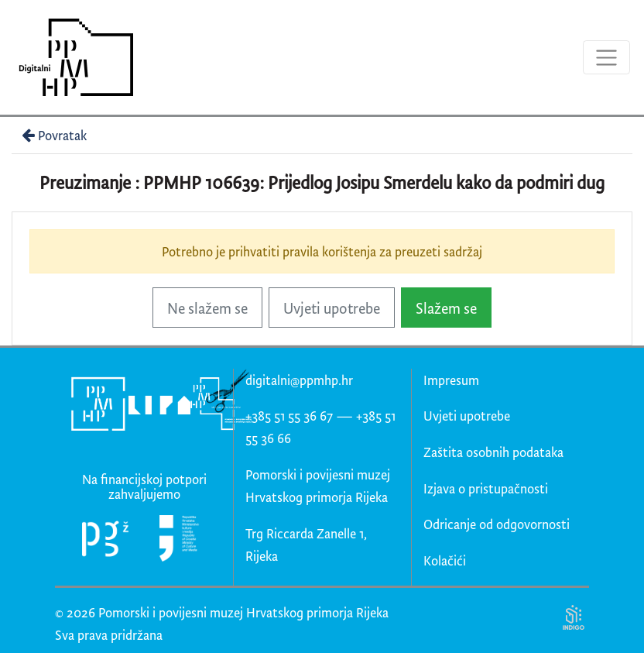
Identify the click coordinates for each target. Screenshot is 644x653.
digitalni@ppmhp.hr (299, 380)
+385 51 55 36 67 (289, 416)
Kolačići (445, 560)
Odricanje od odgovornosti (497, 524)
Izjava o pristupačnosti (486, 488)
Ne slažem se (207, 308)
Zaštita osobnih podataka (493, 452)
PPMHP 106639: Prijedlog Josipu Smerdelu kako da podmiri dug (374, 182)
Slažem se (446, 308)
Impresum (451, 380)
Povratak (53, 135)
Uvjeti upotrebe (332, 308)
